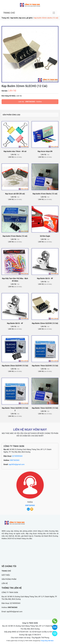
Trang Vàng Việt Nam (47, 641)
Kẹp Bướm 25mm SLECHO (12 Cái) (15, 366)
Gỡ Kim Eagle (45, 236)
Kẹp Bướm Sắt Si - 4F (15, 323)
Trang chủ (5, 18)
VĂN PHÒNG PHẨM (9, 579)
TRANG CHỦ (9, 13)
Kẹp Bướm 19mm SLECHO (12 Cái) (45, 366)
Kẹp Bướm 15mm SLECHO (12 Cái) (45, 408)
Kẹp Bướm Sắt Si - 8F (45, 278)
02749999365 (17, 456)
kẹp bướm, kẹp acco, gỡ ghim (22, 18)
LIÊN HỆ (5, 583)
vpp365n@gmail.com (17, 464)
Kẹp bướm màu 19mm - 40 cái (15, 151)
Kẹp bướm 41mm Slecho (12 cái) (45, 194)
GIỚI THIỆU (6, 575)
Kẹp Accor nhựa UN (45, 151)
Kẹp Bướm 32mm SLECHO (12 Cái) (45, 323)
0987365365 (30, 102)
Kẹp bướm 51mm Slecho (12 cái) (15, 236)
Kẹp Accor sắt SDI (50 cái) (15, 194)
